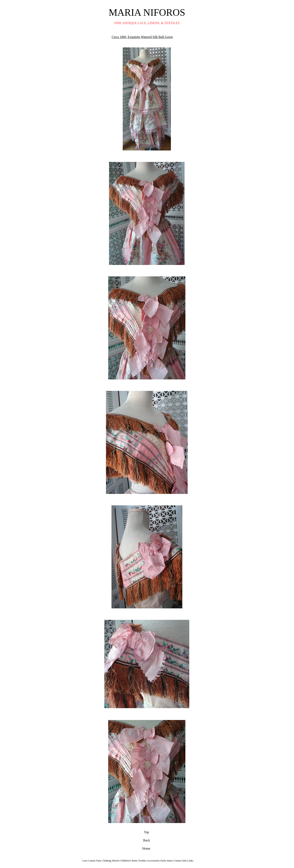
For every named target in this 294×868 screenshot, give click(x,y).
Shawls (116, 860)
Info (185, 860)
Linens (92, 860)
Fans (99, 860)
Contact (177, 860)
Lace (85, 860)
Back (146, 839)
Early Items (166, 860)
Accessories (154, 860)
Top (146, 831)
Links (190, 860)
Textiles (142, 860)
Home (146, 848)
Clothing (107, 860)
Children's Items (129, 860)
